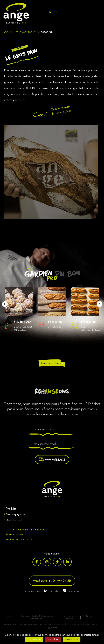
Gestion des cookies (70, 617)
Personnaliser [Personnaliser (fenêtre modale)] (72, 639)
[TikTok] (57, 562)
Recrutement (14, 520)
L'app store (71, 591)
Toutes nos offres (52, 363)
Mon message (52, 460)
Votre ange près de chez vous (26, 530)
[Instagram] (47, 562)
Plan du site (89, 617)
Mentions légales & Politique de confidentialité (37, 617)
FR (49, 12)
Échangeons (15, 535)
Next (99, 303)
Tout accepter (34, 639)
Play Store (52, 591)
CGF (10, 617)
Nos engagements (17, 514)
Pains (20, 48)
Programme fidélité (19, 539)
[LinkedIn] (67, 562)
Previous (4, 303)
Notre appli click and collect (52, 581)
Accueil (8, 32)
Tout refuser (53, 639)
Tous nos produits (26, 32)
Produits (11, 509)
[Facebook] (37, 562)
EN (57, 12)
